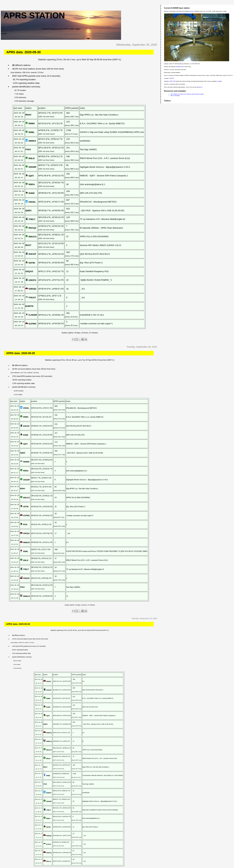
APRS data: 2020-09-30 (23, 52)
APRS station (34, 15)
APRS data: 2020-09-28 (18, 609)
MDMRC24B (180, 67)
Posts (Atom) (15, 866)
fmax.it (193, 11)
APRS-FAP (172, 81)
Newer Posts (8, 863)
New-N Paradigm (175, 96)
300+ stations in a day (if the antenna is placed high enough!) (187, 94)
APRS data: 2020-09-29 (20, 345)
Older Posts (154, 863)
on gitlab (219, 81)
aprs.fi (201, 87)
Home (81, 863)
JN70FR (172, 78)
